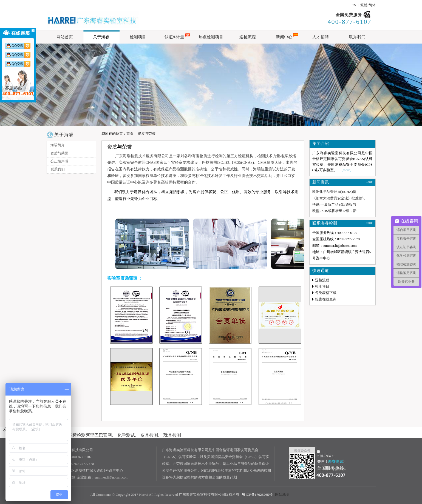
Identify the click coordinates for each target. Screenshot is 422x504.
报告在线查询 (326, 299)
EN (354, 5)
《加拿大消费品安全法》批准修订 (339, 198)
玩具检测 (172, 435)
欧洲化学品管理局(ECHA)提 (334, 192)
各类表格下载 (326, 293)
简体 (372, 5)
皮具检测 (149, 435)
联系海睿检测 (325, 223)
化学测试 (126, 435)
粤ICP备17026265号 (257, 495)
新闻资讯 (321, 182)
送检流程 (322, 280)
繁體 (364, 5)
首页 (130, 134)
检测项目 (322, 286)
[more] (346, 170)
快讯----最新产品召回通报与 (334, 204)
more (369, 182)
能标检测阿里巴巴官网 (90, 435)
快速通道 (321, 271)
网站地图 (282, 495)
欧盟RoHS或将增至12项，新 (335, 211)
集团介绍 (321, 144)
